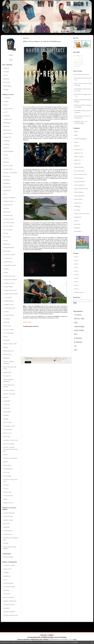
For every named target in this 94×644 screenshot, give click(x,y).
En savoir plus (74, 642)
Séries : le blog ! (8, 422)
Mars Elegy (6, 590)
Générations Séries (8, 215)
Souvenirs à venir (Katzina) (10, 458)
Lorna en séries (7, 326)
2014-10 (76, 271)
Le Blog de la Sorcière (9, 283)
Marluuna (6, 347)
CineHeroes (6, 148)
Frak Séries (6, 208)
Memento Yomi (7, 354)
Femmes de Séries (8, 205)
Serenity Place (7, 401)
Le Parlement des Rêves (9, 308)
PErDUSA (6, 397)
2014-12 (76, 264)
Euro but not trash (8, 531)
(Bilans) (76, 132)
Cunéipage (6, 572)
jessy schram (37, 361)
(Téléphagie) (77, 206)
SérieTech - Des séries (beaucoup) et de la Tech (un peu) (11, 449)
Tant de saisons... (8, 465)
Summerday (6, 608)
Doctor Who (77, 224)
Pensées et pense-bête (9, 597)
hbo (76, 334)
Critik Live (6, 158)
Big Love (77, 221)
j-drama (78, 338)
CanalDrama (7, 141)
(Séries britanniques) (79, 182)
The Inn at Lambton (8, 557)
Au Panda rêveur (8, 119)
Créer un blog (44, 635)
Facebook (57, 361)
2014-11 (76, 268)
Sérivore (6, 455)
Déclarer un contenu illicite (23, 639)
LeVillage (6, 90)
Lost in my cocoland (9, 329)
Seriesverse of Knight (9, 444)
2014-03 (76, 289)
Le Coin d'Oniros (8, 297)
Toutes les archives (79, 292)
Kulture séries (7, 251)
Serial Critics (7, 405)
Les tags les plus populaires (60, 637)
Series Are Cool (7, 433)
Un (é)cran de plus (8, 496)
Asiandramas (7, 116)
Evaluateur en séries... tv (10, 201)
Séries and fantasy (8, 430)
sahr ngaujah (58, 359)
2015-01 (76, 260)
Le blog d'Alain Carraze (9, 276)
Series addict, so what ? (9, 426)
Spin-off (6, 462)
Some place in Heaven (9, 605)
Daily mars (6, 162)
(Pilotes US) (77, 164)
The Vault (6, 543)
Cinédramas (6, 144)
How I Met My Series (9, 223)
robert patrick (44, 361)
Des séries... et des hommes (10, 173)
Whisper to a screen (8, 503)
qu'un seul (45, 112)
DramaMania (7, 180)
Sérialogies (6, 415)
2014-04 (76, 285)
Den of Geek (7, 524)
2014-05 (76, 282)
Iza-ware (6, 240)
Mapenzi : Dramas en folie (10, 344)
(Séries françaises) (79, 192)
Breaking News (7, 137)
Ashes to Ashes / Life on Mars (82, 214)
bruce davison (50, 361)
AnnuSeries (6, 68)
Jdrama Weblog (7, 86)
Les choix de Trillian (9, 315)
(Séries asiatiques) (79, 178)
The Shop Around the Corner (11, 615)
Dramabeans (7, 527)
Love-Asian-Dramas (9, 333)
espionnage (79, 326)
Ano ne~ (6, 112)
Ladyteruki (6, 269)
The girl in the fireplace (9, 612)
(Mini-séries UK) (79, 149)
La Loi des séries (8, 258)
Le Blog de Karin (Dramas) (10, 280)
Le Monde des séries (9, 305)
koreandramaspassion (9, 248)
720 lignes (6, 101)
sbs (76, 350)
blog (75, 639)
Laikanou (6, 272)
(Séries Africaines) (79, 167)
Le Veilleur (6, 312)
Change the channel (8, 520)
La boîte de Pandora (8, 583)
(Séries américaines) (79, 171)
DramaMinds (7, 183)
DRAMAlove (7, 176)
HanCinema (6, 79)
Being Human (78, 217)
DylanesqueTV (7, 191)
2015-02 (76, 257)
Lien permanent (42, 358)
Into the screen (7, 237)
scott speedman (32, 359)
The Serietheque (7, 476)
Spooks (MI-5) (78, 231)
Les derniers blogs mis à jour (34, 637)
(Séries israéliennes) (79, 196)
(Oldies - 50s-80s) (79, 157)
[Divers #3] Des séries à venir (82, 75)
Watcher (6, 499)
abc (64, 358)
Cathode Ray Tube (8, 516)
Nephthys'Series (7, 372)
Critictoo (6, 75)
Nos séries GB (7, 376)
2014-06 (76, 278)
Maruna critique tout (9, 351)
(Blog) (76, 135)
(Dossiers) (77, 146)
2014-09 (76, 275)
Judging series (7, 244)
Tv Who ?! (6, 488)
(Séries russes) (78, 203)
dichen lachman (45, 359)
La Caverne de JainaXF (9, 255)
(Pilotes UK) (77, 160)
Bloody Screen (7, 130)
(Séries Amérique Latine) (81, 174)
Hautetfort (51, 635)
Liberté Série (7, 322)
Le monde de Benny (8, 301)
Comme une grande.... (9, 151)
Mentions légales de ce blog (36, 639)
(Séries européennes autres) (81, 189)
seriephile (6, 419)
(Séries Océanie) (78, 199)
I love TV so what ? (8, 226)
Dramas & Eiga (7, 187)
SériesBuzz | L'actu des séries (11, 440)
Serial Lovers (7, 408)
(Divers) (76, 142)
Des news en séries (8, 166)
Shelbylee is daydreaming (10, 601)
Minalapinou (7, 358)
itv (75, 346)
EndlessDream (7, 576)
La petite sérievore (8, 262)
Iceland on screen (8, 534)
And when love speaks (9, 565)
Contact (11, 60)
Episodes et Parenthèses (9, 198)
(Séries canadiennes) (79, 185)
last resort (60, 358)
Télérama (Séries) (8, 469)
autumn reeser (31, 361)
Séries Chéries (7, 437)
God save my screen (8, 219)
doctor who (79, 318)
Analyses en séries (8, 109)
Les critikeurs (7, 319)
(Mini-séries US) (78, 153)
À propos (11, 55)
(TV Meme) (77, 210)
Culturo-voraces (7, 569)
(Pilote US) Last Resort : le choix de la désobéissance (42, 41)
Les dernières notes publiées (47, 637)
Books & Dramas (8, 134)
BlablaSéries (7, 126)
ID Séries (6, 233)
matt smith (79, 330)
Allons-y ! (6, 105)
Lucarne (5, 337)
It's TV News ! (7, 82)
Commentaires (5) (50, 358)
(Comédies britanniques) (80, 139)
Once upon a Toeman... (9, 390)
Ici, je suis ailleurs (8, 230)
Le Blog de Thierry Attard (10, 290)
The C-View (6, 472)
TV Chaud (6, 485)
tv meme (78, 315)
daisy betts (39, 359)
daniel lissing (52, 359)
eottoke (5, 194)
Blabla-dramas (7, 123)
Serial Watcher (7, 412)
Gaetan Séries (7, 212)
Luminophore (7, 340)
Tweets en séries (8, 492)
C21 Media (6, 72)
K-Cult (5, 580)
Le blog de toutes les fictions (11, 294)
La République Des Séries (10, 265)
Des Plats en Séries (8, 169)
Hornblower (77, 228)
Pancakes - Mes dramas (9, 394)
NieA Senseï (7, 594)
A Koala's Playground (9, 513)
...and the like (7, 98)
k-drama (78, 342)
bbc (76, 322)
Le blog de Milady (8, 287)
